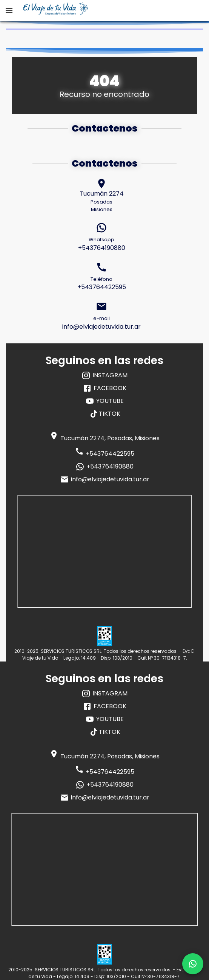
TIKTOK (106, 414)
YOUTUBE (104, 401)
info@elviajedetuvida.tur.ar (105, 479)
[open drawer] (9, 11)
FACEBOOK (104, 388)
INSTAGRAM (104, 375)
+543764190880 (104, 467)
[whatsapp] (193, 964)
